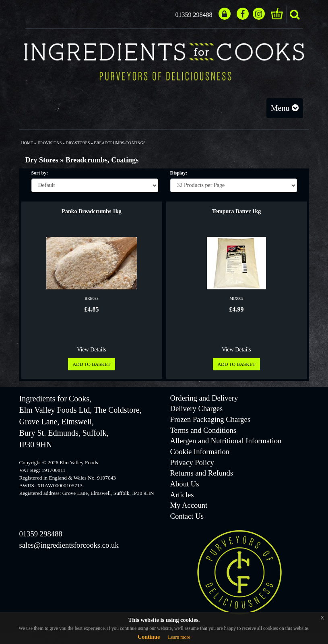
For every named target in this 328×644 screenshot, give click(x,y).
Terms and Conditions (203, 430)
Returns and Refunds (202, 473)
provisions (50, 143)
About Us (185, 484)
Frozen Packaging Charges (210, 419)
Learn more (179, 637)
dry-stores (78, 143)
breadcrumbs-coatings (120, 143)
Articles (182, 495)
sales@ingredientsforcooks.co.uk (69, 545)
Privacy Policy (192, 462)
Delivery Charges (197, 408)
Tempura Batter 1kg (236, 211)
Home (27, 143)
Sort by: (40, 173)
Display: (179, 173)
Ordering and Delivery (204, 398)
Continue (149, 637)
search (295, 15)
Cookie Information (200, 452)
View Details (92, 350)
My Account (189, 505)
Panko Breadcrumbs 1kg (91, 211)
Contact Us (187, 516)
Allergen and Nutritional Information (226, 441)
